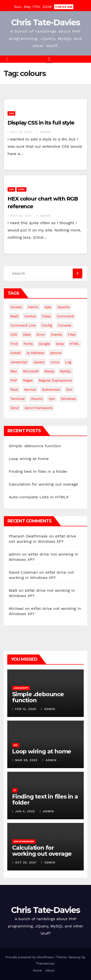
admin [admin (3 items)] (33, 307)
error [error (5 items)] (41, 334)
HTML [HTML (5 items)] (75, 344)
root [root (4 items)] (14, 389)
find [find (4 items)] (14, 344)
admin (44, 132)
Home (37, 970)
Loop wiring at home (29, 459)
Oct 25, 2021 (26, 862)
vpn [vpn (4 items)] (52, 399)
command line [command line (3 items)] (23, 325)
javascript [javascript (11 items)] (19, 362)
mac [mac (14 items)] (14, 371)
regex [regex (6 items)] (28, 380)
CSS (11, 113)
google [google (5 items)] (45, 344)
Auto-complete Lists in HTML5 (39, 497)
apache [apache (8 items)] (63, 307)
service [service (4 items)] (30, 389)
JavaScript (21, 688)
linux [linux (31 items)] (55, 362)
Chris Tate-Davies (45, 22)
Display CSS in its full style (41, 123)
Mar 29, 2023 (26, 760)
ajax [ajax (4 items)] (48, 307)
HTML (21, 189)
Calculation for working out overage (43, 484)
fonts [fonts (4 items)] (28, 344)
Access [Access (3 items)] (16, 307)
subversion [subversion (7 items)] (51, 389)
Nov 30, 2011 (21, 216)
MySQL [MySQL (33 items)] (66, 371)
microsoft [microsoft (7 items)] (31, 371)
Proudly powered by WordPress (30, 957)
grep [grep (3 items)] (60, 344)
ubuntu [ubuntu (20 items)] (37, 399)
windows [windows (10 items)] (68, 399)
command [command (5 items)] (65, 316)
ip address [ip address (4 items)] (35, 353)
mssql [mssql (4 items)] (49, 371)
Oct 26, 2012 (21, 132)
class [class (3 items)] (46, 316)
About (50, 970)
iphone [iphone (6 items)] (56, 353)
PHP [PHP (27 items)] (14, 380)
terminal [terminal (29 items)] (18, 399)
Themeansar (45, 963)
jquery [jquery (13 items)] (39, 362)
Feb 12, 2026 (26, 709)
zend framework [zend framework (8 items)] (38, 408)
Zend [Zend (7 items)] (15, 408)
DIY (16, 745)
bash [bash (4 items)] (14, 316)
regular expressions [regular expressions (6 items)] (55, 380)
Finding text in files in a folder (38, 471)
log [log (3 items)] (68, 362)
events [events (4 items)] (57, 334)
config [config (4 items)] (47, 325)
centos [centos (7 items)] (30, 316)
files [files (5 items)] (72, 334)
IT (15, 790)
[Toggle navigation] (49, 59)
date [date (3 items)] (27, 334)
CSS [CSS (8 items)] (14, 334)
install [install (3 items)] (16, 353)
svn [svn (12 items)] (69, 389)
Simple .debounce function (35, 446)
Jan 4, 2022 (25, 811)
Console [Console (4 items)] (65, 325)
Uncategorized (24, 841)
